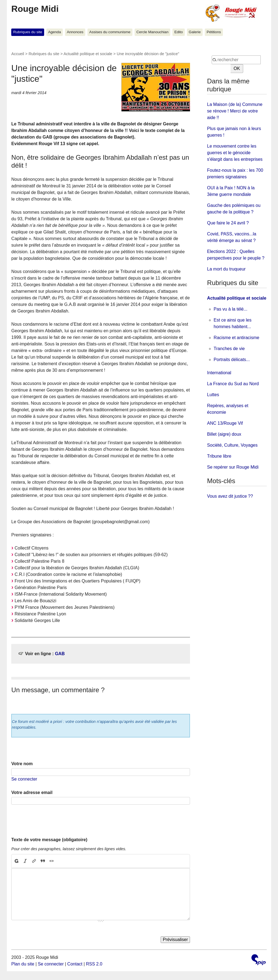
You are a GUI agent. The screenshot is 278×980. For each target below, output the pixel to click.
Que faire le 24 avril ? (228, 223)
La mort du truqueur (226, 269)
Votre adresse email (32, 792)
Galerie (195, 32)
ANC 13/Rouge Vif (225, 423)
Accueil (18, 54)
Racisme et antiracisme (236, 338)
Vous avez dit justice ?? (230, 496)
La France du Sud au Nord (233, 384)
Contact (75, 964)
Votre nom (22, 764)
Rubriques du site (28, 32)
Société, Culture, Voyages (232, 445)
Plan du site (23, 964)
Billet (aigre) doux (224, 434)
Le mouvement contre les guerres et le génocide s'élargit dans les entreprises (235, 153)
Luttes (213, 395)
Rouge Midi (35, 9)
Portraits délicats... (232, 360)
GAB (60, 654)
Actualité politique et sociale (88, 54)
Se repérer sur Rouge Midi (233, 467)
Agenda (54, 32)
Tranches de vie (229, 349)
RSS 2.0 (94, 964)
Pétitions (214, 32)
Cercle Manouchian (152, 32)
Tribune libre (219, 456)
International (219, 373)
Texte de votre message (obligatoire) (49, 840)
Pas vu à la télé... (230, 309)
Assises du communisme (110, 32)
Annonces (75, 32)
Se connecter (24, 779)
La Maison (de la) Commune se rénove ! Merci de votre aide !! (235, 111)
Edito (179, 32)
